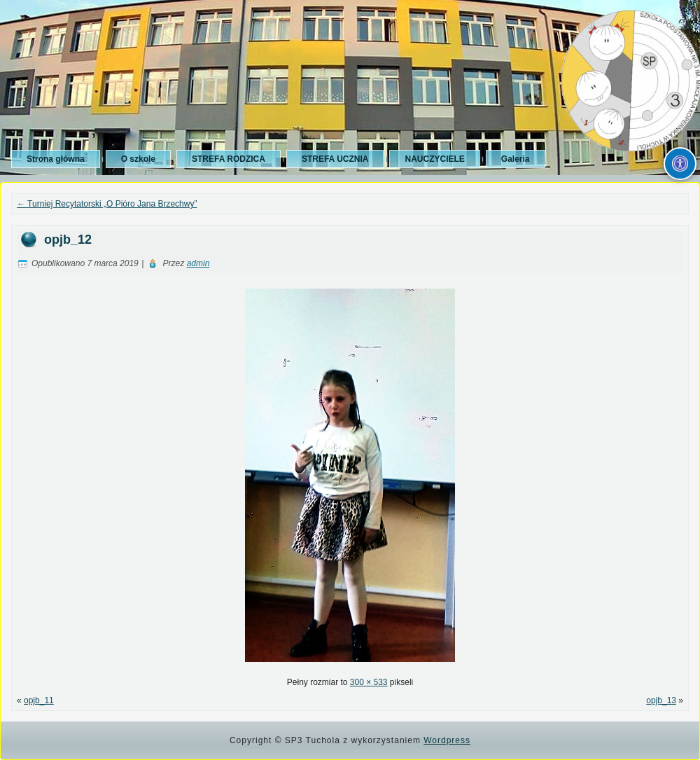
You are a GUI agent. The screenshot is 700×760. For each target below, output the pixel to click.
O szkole (138, 159)
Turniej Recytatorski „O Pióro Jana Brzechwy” (107, 204)
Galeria (516, 159)
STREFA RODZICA (229, 159)
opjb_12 (68, 240)
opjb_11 (39, 700)
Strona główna (56, 159)
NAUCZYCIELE (434, 159)
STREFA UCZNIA (335, 159)
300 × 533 (369, 682)
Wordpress (447, 740)
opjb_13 (661, 700)
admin (198, 263)
